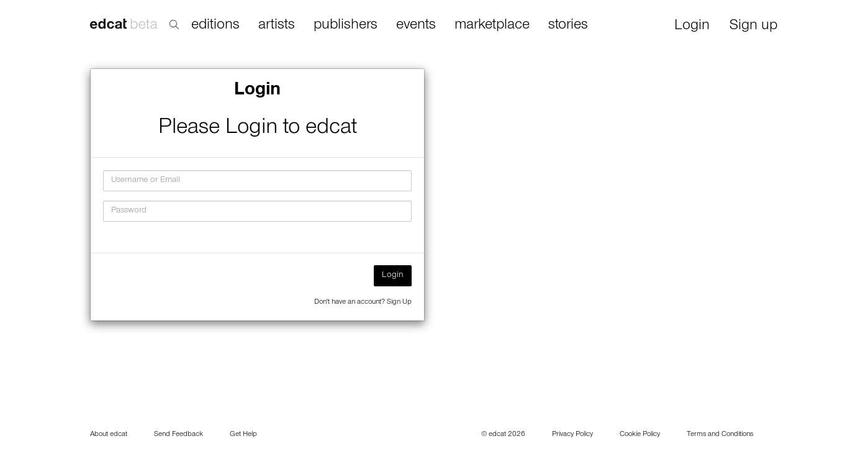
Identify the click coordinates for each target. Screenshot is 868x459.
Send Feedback (179, 435)
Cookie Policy (640, 435)
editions (215, 25)
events (416, 25)
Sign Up (399, 302)
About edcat (109, 435)
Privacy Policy (572, 435)
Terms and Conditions (720, 435)
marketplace (492, 25)
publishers (346, 25)
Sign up (753, 26)
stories (568, 25)
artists (277, 25)
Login (692, 26)
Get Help (243, 435)
